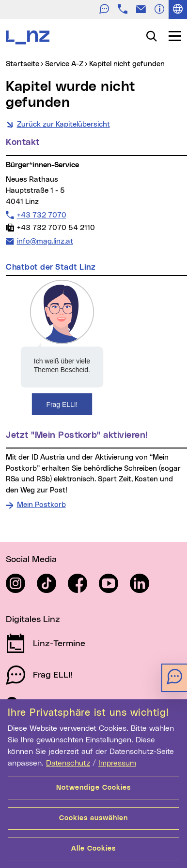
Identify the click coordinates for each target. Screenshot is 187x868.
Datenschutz (68, 763)
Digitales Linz (33, 620)
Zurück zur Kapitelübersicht (63, 124)
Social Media (31, 560)
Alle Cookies (93, 849)
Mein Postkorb (41, 505)
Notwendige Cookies (93, 788)
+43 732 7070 (41, 215)
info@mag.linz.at (45, 241)
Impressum (117, 763)
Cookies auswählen (93, 818)
